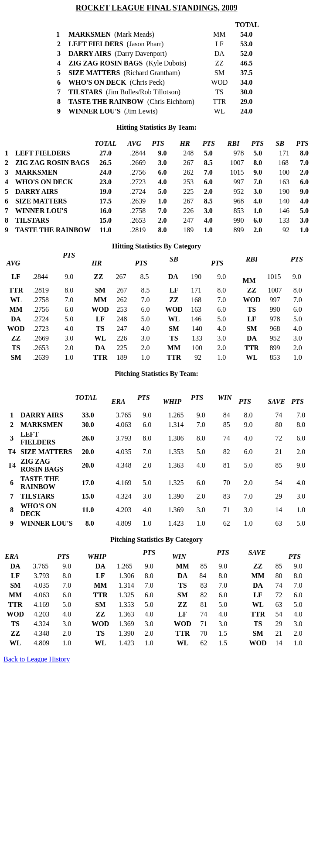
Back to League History (37, 659)
